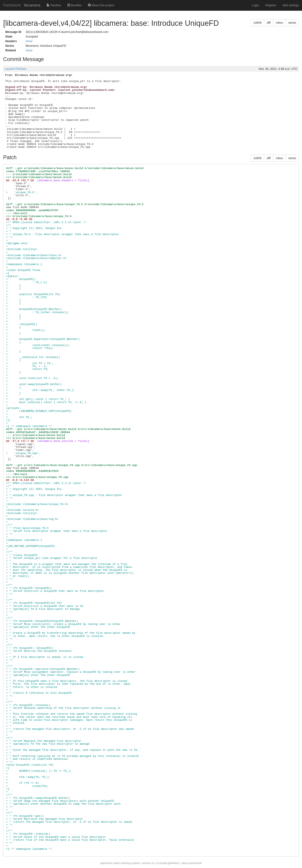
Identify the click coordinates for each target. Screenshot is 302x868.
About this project (101, 5)
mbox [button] (279, 23)
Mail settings (291, 5)
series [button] (292, 23)
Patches (54, 5)
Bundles (74, 5)
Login (255, 5)
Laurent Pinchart (15, 69)
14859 (257, 23)
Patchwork (12, 5)
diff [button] (269, 23)
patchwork (106, 863)
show (29, 41)
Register (271, 5)
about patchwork (192, 863)
